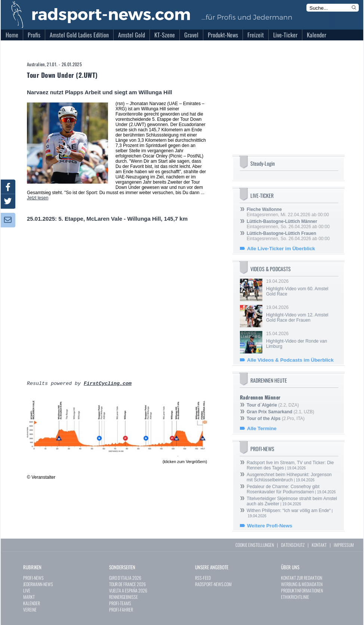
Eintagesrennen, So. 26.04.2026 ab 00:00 (288, 224)
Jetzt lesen (38, 198)
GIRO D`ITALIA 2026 (125, 578)
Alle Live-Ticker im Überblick (281, 249)
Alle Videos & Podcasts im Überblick (290, 360)
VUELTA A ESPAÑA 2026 (128, 590)
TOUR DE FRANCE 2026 (127, 584)
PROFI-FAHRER (121, 609)
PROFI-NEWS (33, 578)
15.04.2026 (302, 340)
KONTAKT (319, 545)
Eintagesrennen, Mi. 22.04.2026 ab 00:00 (288, 212)
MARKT (29, 597)
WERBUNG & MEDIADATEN (302, 584)
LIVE (27, 590)
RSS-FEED (203, 578)
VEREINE (30, 609)
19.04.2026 (302, 288)
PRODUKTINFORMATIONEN (302, 590)
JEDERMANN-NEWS (38, 584)
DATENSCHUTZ (293, 545)
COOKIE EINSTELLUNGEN (255, 545)
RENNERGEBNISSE (124, 597)
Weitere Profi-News (270, 526)
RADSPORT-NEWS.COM (213, 584)
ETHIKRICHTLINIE (295, 597)
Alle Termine (262, 428)
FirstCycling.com (108, 384)
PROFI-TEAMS (120, 603)
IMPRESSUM (344, 545)
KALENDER (32, 603)
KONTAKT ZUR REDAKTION (302, 578)
